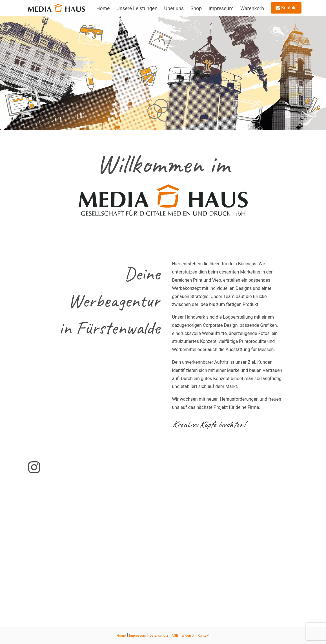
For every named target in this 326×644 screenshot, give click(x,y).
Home (103, 8)
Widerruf (188, 636)
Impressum (221, 8)
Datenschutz (159, 636)
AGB (175, 636)
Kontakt (286, 8)
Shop (196, 8)
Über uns (174, 8)
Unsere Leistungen (137, 8)
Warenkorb (252, 8)
